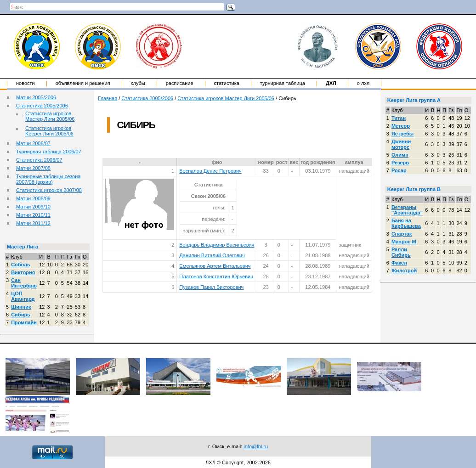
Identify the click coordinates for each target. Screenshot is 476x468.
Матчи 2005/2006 (36, 97)
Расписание (180, 83)
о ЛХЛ (363, 83)
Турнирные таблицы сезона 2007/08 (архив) (48, 179)
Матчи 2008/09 (33, 198)
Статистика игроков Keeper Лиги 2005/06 (49, 131)
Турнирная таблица (283, 83)
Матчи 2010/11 (33, 215)
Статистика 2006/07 (39, 160)
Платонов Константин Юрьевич (216, 276)
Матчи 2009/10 (33, 207)
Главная (108, 98)
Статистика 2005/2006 (42, 106)
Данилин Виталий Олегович (212, 255)
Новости (25, 83)
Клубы (138, 83)
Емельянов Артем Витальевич (215, 266)
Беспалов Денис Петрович (210, 171)
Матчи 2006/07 (33, 143)
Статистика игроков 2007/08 (49, 190)
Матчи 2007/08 (33, 168)
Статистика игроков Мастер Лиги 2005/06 (50, 116)
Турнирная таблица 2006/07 (49, 152)
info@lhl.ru (256, 446)
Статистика (227, 83)
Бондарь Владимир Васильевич (217, 245)
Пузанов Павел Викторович (211, 287)
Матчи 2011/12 (33, 223)
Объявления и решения (83, 83)
